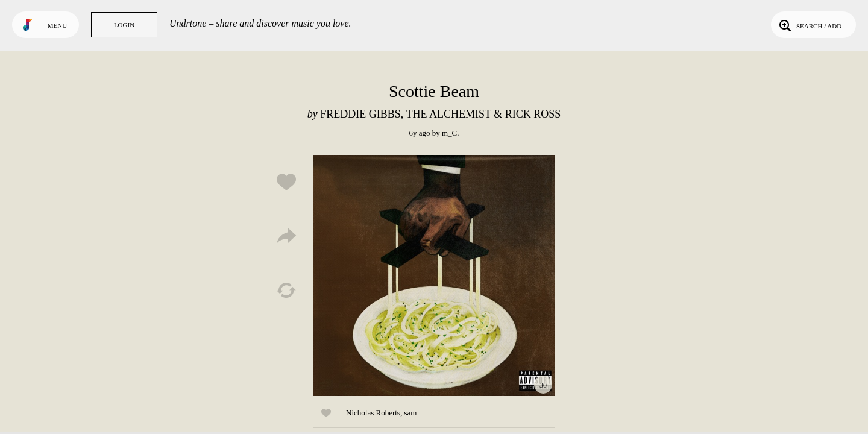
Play (434, 275)
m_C (449, 133)
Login (124, 25)
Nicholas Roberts (373, 413)
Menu (57, 25)
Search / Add (809, 25)
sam (410, 413)
